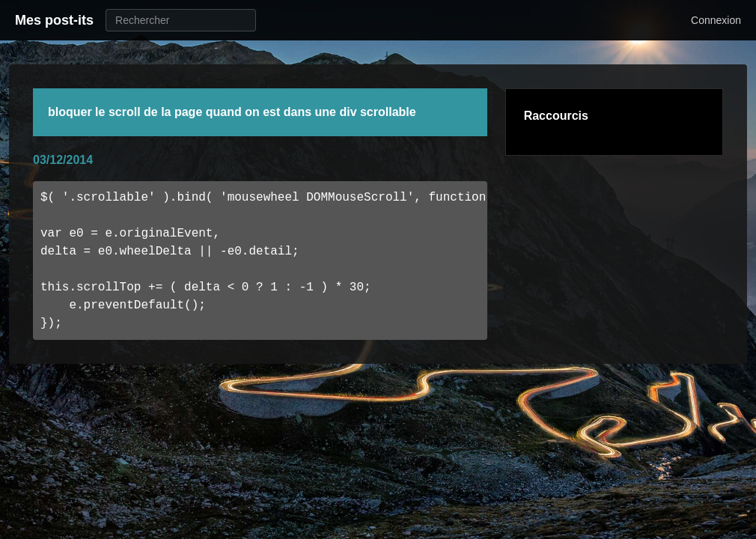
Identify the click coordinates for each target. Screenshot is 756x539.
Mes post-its (54, 20)
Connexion (716, 20)
